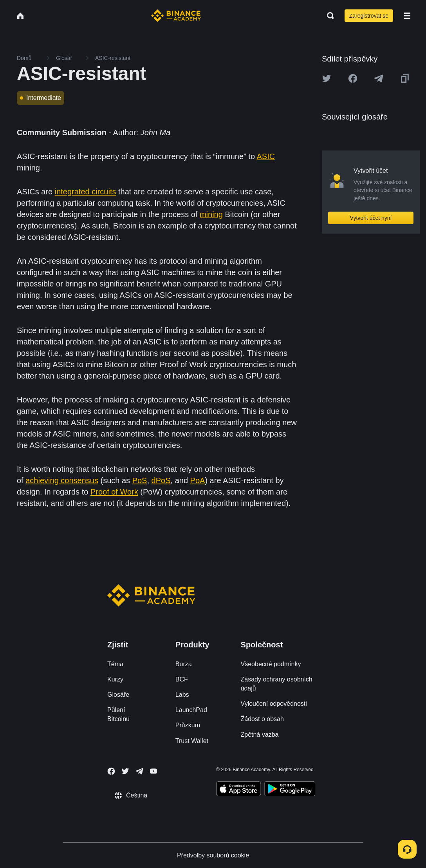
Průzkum (188, 725)
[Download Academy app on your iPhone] (239, 790)
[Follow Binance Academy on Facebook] (111, 771)
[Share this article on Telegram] (379, 78)
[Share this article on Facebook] (353, 78)
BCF (182, 679)
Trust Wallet (192, 741)
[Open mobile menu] (407, 16)
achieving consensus (62, 480)
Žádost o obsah (262, 719)
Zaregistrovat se (369, 16)
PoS (140, 480)
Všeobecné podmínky (271, 664)
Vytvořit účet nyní (371, 218)
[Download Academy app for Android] (290, 790)
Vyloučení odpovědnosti (274, 704)
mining (211, 214)
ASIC (266, 156)
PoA (198, 480)
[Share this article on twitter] (327, 78)
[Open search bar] (328, 16)
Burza (184, 664)
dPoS (161, 480)
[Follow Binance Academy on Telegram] (139, 771)
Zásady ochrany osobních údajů (277, 684)
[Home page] (176, 16)
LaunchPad (191, 710)
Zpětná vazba (260, 735)
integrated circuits (86, 192)
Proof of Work (114, 492)
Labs (182, 695)
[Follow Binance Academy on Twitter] (125, 771)
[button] (407, 16)
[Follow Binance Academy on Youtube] (153, 771)
